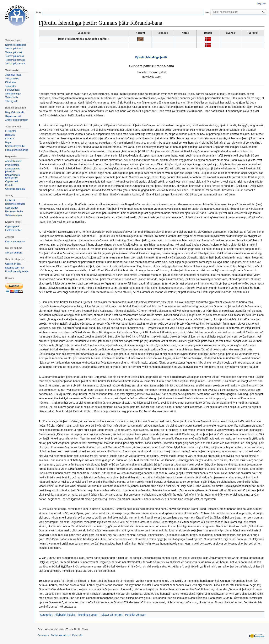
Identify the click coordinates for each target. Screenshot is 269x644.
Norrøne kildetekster (16, 45)
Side (38, 12)
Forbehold (77, 635)
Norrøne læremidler (15, 146)
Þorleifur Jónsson (136, 615)
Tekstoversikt (12, 79)
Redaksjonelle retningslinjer (12, 176)
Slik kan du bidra (14, 253)
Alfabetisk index (13, 75)
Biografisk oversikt (15, 112)
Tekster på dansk (14, 49)
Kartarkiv (10, 139)
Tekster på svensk (14, 56)
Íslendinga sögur (88, 615)
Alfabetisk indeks (65, 615)
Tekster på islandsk (15, 60)
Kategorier (46, 615)
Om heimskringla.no (60, 635)
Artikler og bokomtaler (16, 120)
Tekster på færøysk (15, 64)
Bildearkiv (10, 135)
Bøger (8, 142)
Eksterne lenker (13, 230)
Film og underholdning (17, 150)
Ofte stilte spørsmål (15, 189)
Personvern (43, 635)
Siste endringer (13, 94)
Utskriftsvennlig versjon (17, 271)
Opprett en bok (13, 264)
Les (207, 12)
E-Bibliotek (11, 131)
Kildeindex (11, 82)
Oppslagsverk (12, 226)
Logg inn (261, 3)
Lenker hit (10, 200)
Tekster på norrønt (111, 615)
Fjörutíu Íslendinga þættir (152, 57)
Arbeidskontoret (13, 161)
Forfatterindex (12, 90)
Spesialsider (11, 208)
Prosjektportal (12, 165)
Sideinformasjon (13, 215)
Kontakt (9, 185)
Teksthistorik (12, 97)
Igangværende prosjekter (13, 170)
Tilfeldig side (12, 101)
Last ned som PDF (15, 268)
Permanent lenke (14, 211)
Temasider (11, 86)
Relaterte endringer (15, 204)
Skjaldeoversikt (13, 116)
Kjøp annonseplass (15, 242)
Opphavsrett (11, 181)
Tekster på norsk (14, 52)
